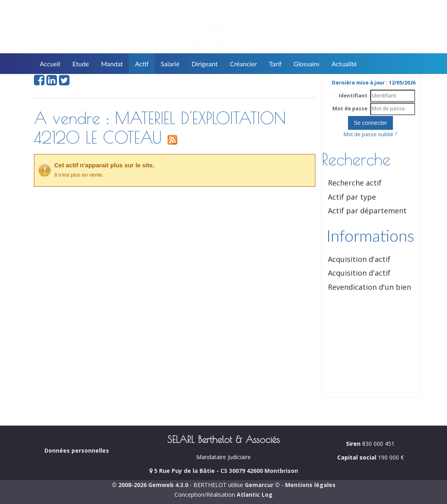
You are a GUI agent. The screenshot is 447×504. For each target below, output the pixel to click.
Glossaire (306, 64)
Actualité (344, 64)
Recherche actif (355, 183)
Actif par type (352, 197)
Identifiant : (355, 96)
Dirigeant (205, 64)
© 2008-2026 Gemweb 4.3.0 (150, 485)
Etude (81, 64)
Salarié (170, 64)
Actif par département (367, 211)
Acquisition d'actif (359, 259)
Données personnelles (77, 450)
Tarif (275, 64)
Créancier (243, 64)
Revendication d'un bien (369, 287)
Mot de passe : (351, 109)
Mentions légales (310, 485)
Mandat (112, 64)
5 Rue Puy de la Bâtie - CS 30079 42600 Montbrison (224, 471)
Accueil (50, 64)
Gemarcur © (262, 485)
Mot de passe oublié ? (370, 134)
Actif (142, 64)
